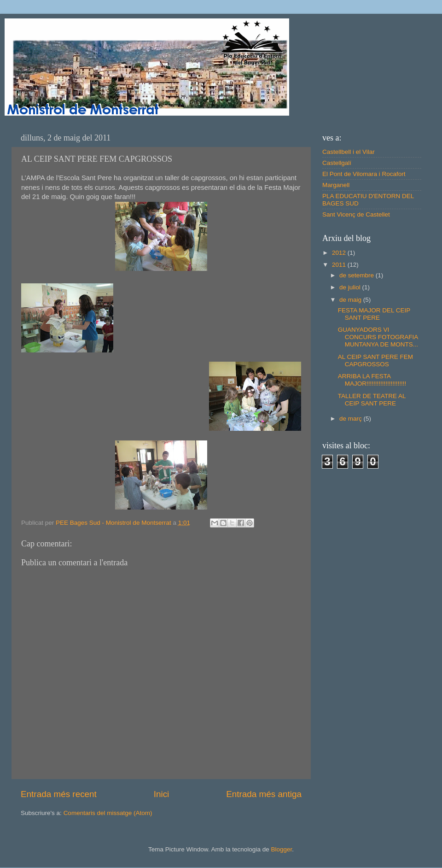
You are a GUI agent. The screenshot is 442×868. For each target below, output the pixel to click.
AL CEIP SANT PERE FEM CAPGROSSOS (375, 361)
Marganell (336, 185)
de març (352, 419)
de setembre (358, 275)
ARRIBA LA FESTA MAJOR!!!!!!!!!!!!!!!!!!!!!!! (372, 380)
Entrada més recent (59, 794)
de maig (351, 300)
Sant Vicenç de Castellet (356, 214)
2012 (340, 253)
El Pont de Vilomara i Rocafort (364, 174)
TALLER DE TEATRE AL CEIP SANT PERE (372, 400)
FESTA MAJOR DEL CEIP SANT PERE (374, 314)
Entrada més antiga (264, 794)
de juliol (351, 287)
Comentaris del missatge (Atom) (108, 813)
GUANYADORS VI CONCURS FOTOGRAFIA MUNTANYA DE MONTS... (378, 337)
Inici (162, 794)
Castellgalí (337, 163)
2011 (340, 265)
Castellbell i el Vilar (349, 152)
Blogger (281, 849)
